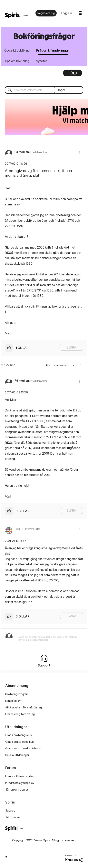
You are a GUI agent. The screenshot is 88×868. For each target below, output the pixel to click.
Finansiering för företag (20, 714)
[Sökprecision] (68, 90)
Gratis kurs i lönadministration (24, 748)
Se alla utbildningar (17, 755)
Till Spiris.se (13, 817)
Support (10, 810)
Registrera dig (46, 13)
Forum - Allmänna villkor (20, 776)
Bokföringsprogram (17, 694)
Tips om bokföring (17, 61)
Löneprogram (13, 701)
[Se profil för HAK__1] (19, 529)
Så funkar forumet (17, 789)
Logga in (67, 13)
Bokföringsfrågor (44, 36)
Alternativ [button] (73, 74)
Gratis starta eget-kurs (20, 742)
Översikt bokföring (17, 50)
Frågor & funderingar (53, 50)
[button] (79, 153)
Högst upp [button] (6, 857)
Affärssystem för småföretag (24, 707)
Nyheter (41, 61)
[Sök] (44, 90)
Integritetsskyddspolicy (20, 783)
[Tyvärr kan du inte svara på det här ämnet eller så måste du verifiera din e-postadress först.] (49, 637)
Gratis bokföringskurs (19, 735)
